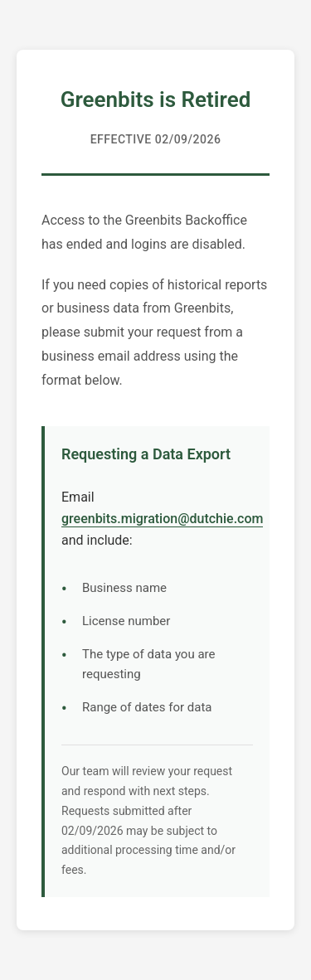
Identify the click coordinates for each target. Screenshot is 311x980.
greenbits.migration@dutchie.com (162, 519)
